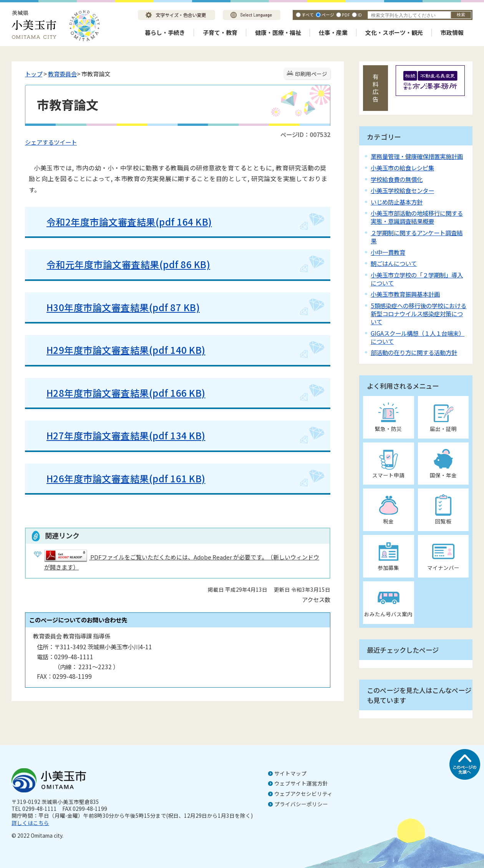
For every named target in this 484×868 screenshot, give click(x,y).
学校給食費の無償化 (397, 179)
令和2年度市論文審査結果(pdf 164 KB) (123, 222)
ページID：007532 (305, 134)
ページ (328, 15)
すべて (308, 15)
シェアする (39, 142)
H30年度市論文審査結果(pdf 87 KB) (117, 307)
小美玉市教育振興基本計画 (405, 294)
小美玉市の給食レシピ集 (402, 168)
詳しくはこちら (30, 823)
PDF (346, 15)
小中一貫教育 (388, 252)
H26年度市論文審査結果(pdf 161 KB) (126, 478)
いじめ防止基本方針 (397, 202)
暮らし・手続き (165, 32)
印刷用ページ (311, 74)
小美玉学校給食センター (402, 190)
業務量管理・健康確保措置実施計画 (417, 156)
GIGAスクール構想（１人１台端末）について (418, 337)
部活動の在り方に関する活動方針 (414, 352)
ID (360, 15)
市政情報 (452, 32)
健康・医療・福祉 (278, 32)
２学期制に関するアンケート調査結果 (417, 237)
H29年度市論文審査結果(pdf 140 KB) (120, 350)
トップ (34, 74)
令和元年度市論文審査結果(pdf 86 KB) (122, 264)
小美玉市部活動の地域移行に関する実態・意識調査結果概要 (417, 217)
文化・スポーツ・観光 (394, 32)
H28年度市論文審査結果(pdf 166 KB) (120, 393)
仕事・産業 (333, 32)
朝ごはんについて (394, 263)
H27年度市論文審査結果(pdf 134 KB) (126, 435)
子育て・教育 (220, 32)
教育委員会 (62, 74)
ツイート (65, 142)
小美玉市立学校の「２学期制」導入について (417, 279)
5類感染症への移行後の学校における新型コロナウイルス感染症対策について (419, 314)
